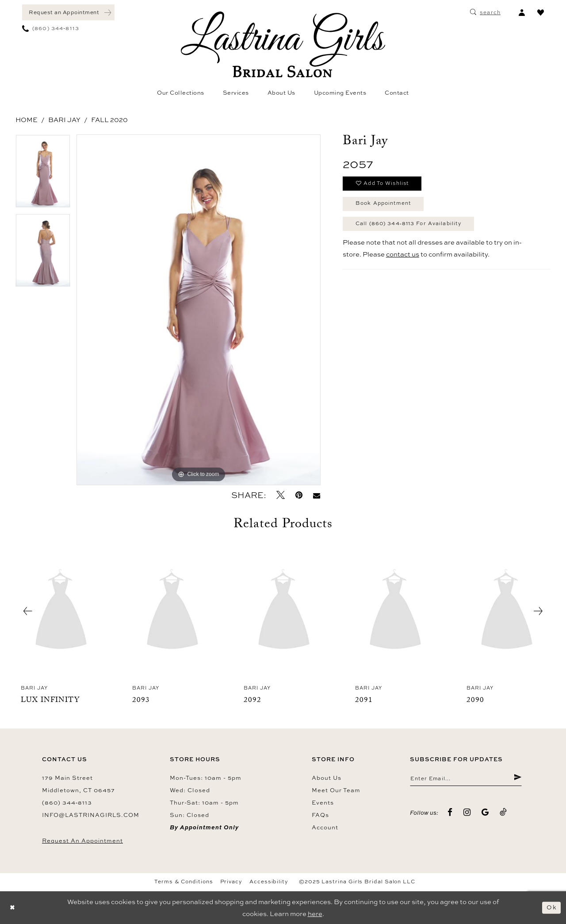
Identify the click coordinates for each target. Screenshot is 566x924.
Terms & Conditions (184, 882)
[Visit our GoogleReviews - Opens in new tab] (485, 814)
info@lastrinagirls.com (91, 815)
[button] (522, 12)
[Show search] (485, 12)
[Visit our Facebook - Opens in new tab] (450, 814)
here (315, 914)
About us (327, 778)
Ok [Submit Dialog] (551, 907)
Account (325, 827)
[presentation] (61, 611)
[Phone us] (51, 28)
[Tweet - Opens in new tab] (281, 495)
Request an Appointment (82, 840)
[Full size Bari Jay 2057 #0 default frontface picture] (199, 310)
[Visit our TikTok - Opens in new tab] (503, 814)
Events (323, 802)
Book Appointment (388, 207)
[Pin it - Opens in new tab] (299, 495)
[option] (43, 174)
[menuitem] (68, 12)
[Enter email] (466, 779)
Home (27, 120)
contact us (403, 260)
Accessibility (269, 882)
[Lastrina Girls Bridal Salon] (283, 44)
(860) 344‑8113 (67, 802)
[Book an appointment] (68, 12)
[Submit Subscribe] (517, 779)
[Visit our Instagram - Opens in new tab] (467, 814)
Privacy (231, 882)
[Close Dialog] (13, 908)
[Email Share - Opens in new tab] (317, 495)
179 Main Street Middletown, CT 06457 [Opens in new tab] (78, 784)
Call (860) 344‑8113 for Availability (416, 229)
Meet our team (336, 790)
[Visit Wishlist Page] (541, 12)
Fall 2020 (109, 120)
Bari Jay (64, 120)
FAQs (320, 815)
